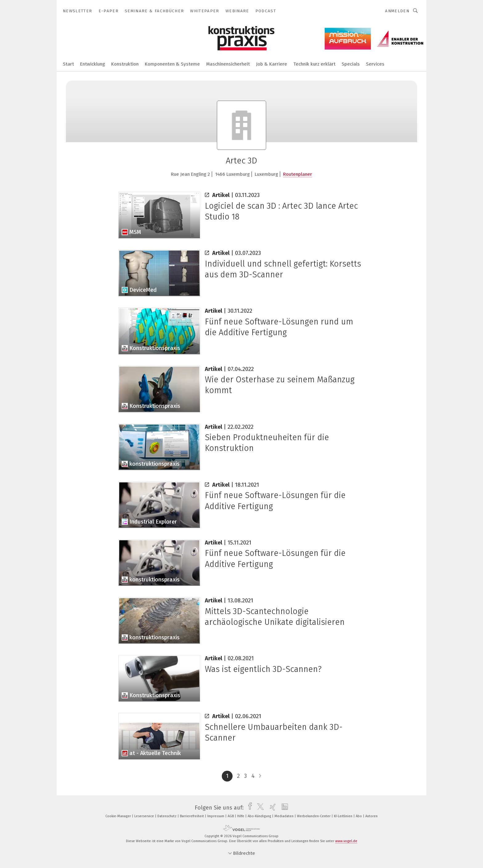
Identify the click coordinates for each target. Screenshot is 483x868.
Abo (359, 816)
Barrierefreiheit (192, 816)
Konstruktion (125, 64)
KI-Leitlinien (344, 816)
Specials (351, 64)
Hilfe (241, 816)
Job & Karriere (272, 64)
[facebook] (248, 808)
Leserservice (145, 816)
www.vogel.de (346, 841)
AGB (231, 816)
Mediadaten (284, 816)
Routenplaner (298, 174)
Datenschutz (167, 816)
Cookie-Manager (119, 816)
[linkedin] (283, 808)
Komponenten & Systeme (172, 64)
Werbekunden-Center (314, 816)
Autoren (371, 816)
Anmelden (397, 11)
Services (375, 64)
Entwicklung (93, 64)
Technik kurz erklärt (314, 64)
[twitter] (259, 808)
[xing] (271, 808)
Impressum (216, 816)
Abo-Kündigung (260, 816)
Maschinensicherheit (228, 64)
